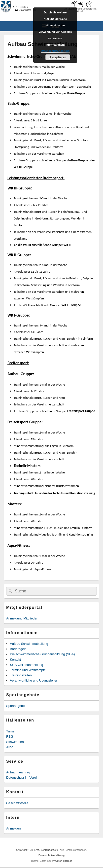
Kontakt (15, 660)
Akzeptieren (58, 57)
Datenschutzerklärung (51, 855)
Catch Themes (64, 861)
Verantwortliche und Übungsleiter (34, 680)
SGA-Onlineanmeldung (27, 665)
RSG (10, 737)
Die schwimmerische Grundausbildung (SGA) (42, 654)
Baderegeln (18, 649)
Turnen (11, 731)
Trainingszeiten (21, 675)
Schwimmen (15, 742)
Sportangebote (17, 706)
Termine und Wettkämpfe (28, 670)
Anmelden (14, 828)
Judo (10, 747)
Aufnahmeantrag (18, 772)
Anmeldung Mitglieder (22, 618)
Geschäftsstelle (17, 803)
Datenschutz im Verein (22, 778)
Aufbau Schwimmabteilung (29, 644)
